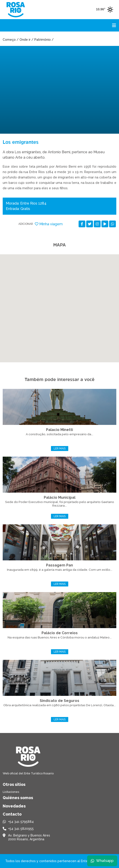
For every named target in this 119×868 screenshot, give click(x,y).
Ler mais (60, 449)
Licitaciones (11, 792)
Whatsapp (102, 861)
